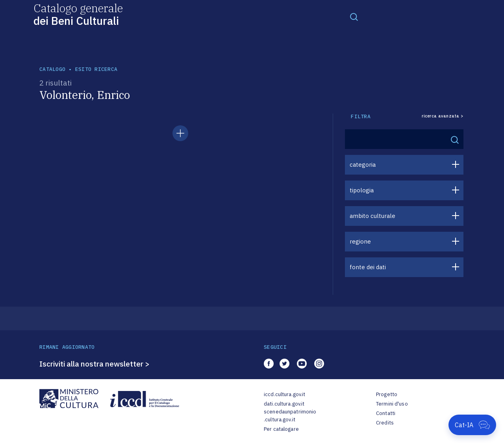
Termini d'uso (392, 404)
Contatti (386, 413)
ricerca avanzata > (443, 116)
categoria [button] (363, 165)
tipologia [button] (362, 190)
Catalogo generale (78, 14)
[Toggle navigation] (354, 17)
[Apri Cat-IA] (472, 425)
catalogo (52, 69)
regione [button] (360, 241)
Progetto (387, 394)
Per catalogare (281, 429)
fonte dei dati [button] (368, 267)
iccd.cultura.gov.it (284, 394)
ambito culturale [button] (372, 216)
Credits (385, 423)
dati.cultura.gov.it (284, 404)
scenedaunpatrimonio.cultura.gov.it (290, 416)
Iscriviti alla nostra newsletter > (94, 364)
